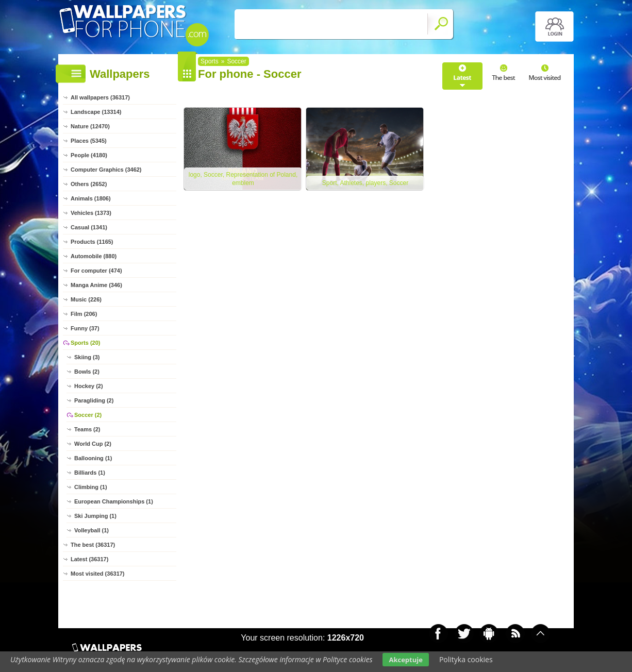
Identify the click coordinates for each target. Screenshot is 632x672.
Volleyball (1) (92, 530)
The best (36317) (93, 545)
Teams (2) (87, 429)
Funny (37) (85, 328)
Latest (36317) (89, 559)
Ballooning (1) (93, 458)
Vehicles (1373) (91, 213)
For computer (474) (96, 271)
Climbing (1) (91, 487)
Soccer (236, 61)
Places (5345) (89, 141)
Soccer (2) (88, 415)
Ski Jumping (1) (95, 516)
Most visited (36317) (98, 574)
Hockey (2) (89, 386)
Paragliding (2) (94, 400)
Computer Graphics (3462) (106, 170)
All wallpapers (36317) (100, 97)
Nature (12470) (90, 126)
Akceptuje (405, 660)
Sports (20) (85, 343)
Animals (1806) (91, 198)
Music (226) (86, 299)
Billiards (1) (90, 473)
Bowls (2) (87, 372)
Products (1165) (92, 242)
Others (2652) (89, 184)
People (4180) (89, 155)
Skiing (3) (87, 357)
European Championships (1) (114, 501)
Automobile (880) (94, 256)
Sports (210, 61)
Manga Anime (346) (96, 285)
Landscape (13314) (96, 112)
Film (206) (84, 314)
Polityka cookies (466, 659)
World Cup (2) (93, 444)
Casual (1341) (89, 227)
